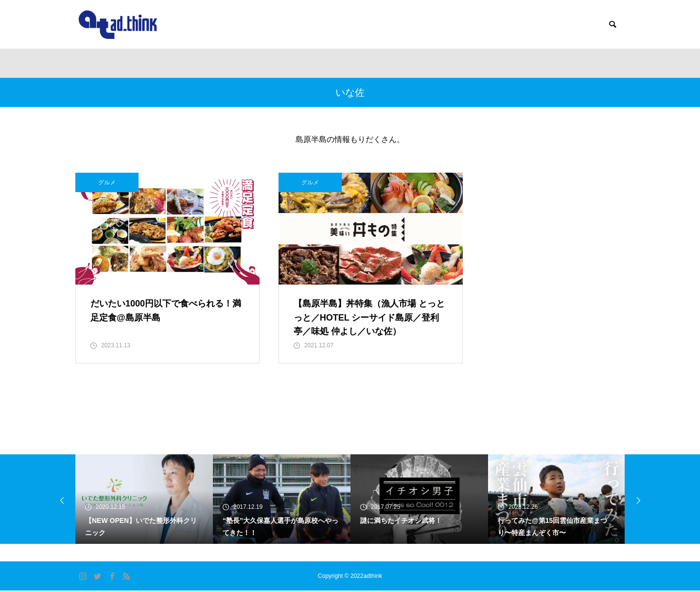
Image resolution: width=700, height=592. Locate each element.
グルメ (107, 182)
